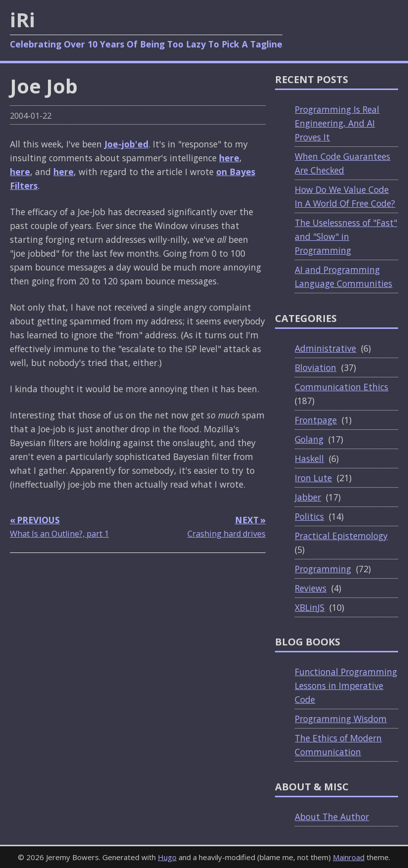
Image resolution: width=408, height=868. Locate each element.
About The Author (332, 817)
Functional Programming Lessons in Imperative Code (346, 685)
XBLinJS (310, 607)
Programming (323, 569)
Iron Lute (313, 478)
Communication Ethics (341, 387)
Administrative (325, 348)
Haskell (309, 458)
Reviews (311, 588)
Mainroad (349, 857)
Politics (309, 516)
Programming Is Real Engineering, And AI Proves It (337, 123)
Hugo (167, 857)
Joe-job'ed (126, 144)
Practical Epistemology (341, 536)
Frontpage (316, 420)
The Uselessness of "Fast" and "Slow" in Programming (346, 236)
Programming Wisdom (341, 719)
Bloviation (316, 367)
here (229, 158)
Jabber (308, 497)
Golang (309, 439)
